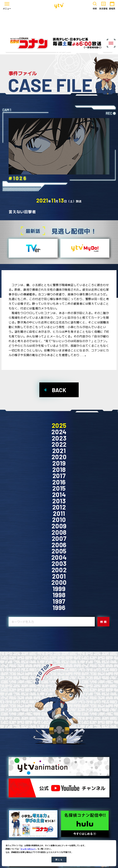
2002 (59, 570)
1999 (59, 589)
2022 (59, 444)
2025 (59, 425)
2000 (59, 582)
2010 (59, 520)
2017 (59, 476)
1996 (59, 608)
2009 (59, 526)
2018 (59, 469)
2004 (59, 557)
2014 (59, 495)
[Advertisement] (59, 23)
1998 (59, 595)
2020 (59, 457)
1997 (59, 601)
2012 (59, 507)
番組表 (112, 5)
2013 (59, 501)
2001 (59, 576)
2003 (59, 563)
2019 (59, 463)
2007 (59, 538)
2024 (59, 432)
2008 (59, 532)
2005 (59, 551)
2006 (59, 545)
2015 (59, 488)
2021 (59, 451)
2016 (59, 482)
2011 (59, 513)
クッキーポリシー (28, 849)
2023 (59, 438)
